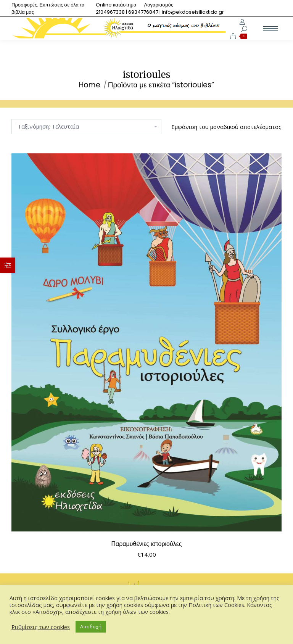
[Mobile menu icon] (270, 28)
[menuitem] (116, 5)
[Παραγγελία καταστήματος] (86, 127)
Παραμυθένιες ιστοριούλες (146, 544)
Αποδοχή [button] (91, 626)
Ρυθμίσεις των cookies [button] (41, 627)
